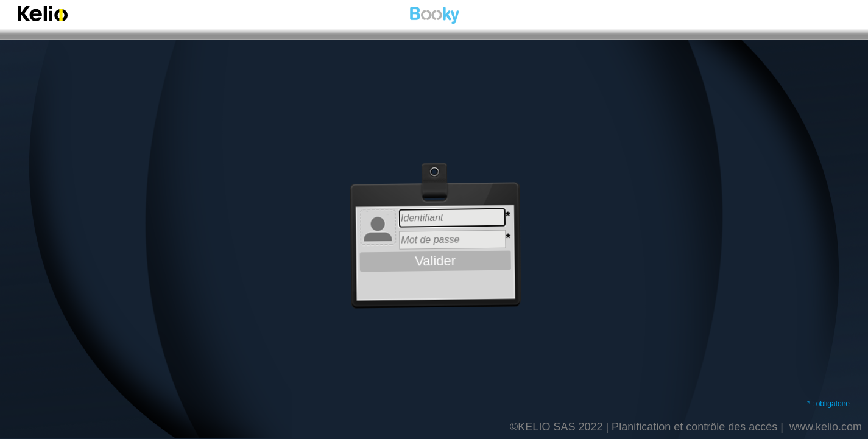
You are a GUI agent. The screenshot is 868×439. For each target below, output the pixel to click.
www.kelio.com (826, 427)
